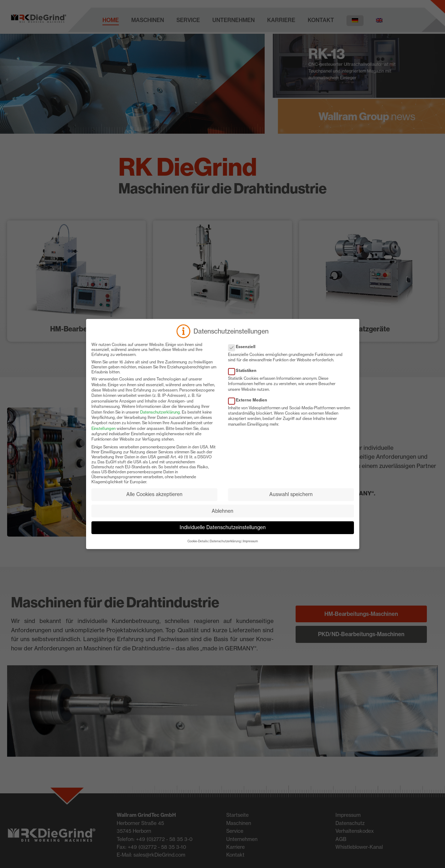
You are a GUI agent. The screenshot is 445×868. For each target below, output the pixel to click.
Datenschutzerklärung (160, 419)
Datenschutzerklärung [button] (225, 548)
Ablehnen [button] (223, 517)
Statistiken (245, 377)
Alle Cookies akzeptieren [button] (154, 501)
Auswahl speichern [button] (291, 501)
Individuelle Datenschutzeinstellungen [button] (223, 534)
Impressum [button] (250, 548)
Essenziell (244, 353)
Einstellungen (104, 435)
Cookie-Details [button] (198, 548)
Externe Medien (250, 406)
